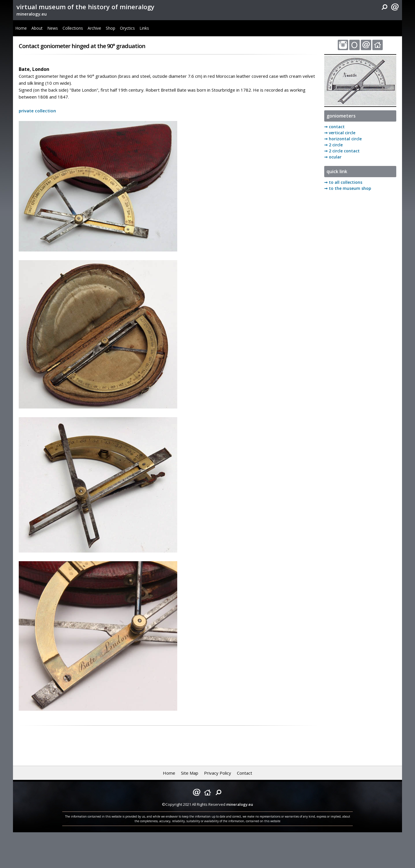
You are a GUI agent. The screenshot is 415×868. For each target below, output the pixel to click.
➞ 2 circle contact (342, 151)
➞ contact (334, 127)
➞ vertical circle (340, 133)
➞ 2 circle (333, 145)
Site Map (190, 773)
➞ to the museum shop (348, 188)
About (37, 28)
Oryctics (127, 28)
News (53, 28)
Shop (111, 28)
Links (144, 28)
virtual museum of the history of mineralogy (85, 7)
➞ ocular (333, 157)
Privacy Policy (218, 773)
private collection (37, 111)
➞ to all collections (343, 182)
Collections (73, 28)
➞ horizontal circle (343, 139)
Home (21, 28)
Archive (94, 28)
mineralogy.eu (32, 14)
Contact (245, 773)
